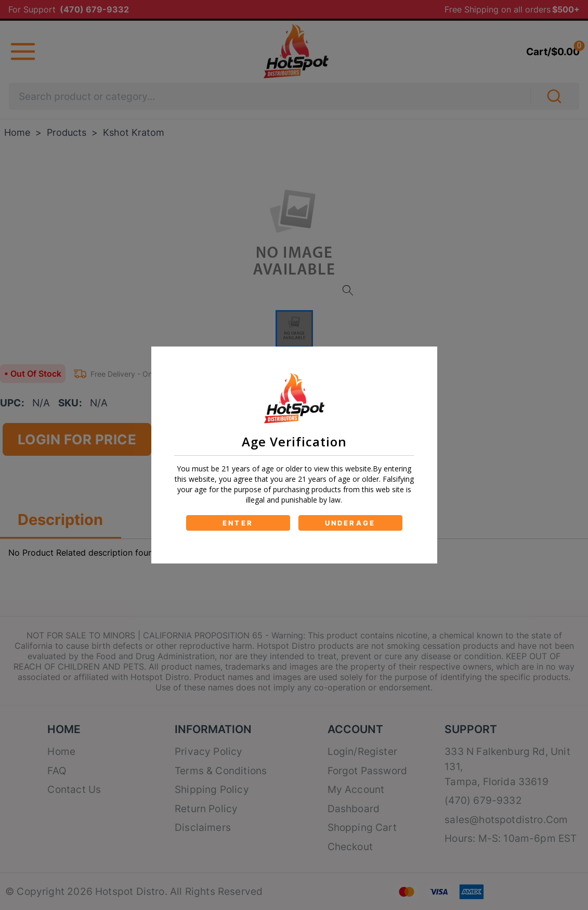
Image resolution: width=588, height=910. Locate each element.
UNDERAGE (350, 523)
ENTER (238, 523)
